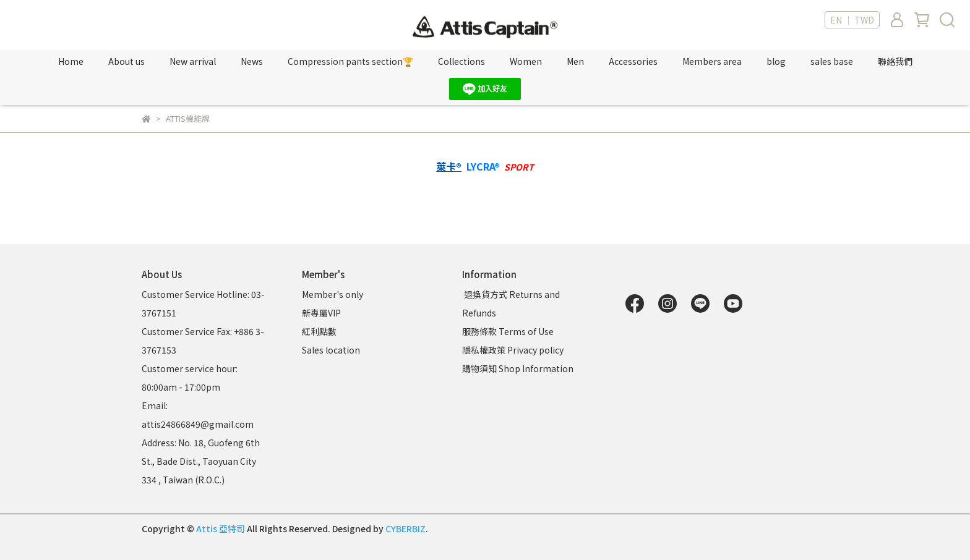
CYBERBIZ (406, 528)
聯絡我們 (895, 61)
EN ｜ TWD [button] (852, 20)
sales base (832, 61)
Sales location (331, 350)
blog (776, 61)
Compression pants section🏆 (350, 61)
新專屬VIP (321, 313)
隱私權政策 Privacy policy (513, 350)
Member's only (333, 294)
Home (71, 61)
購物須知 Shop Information (519, 368)
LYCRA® (483, 167)
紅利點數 (319, 331)
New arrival (193, 61)
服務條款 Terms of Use (508, 331)
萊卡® (449, 167)
